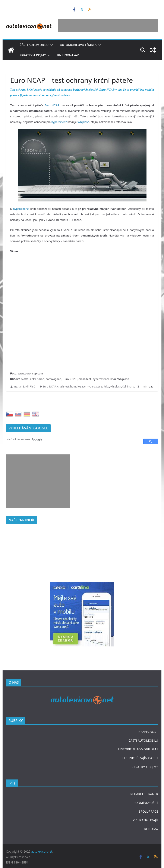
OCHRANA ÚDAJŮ (146, 820)
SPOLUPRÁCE (148, 811)
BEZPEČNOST (148, 732)
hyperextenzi (60, 122)
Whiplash (83, 122)
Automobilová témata (78, 45)
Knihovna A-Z (68, 55)
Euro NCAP (52, 105)
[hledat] (73, 439)
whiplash (116, 387)
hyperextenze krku (98, 387)
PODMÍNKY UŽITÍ (146, 803)
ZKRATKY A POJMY (145, 767)
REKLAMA (151, 829)
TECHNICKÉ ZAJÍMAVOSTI (140, 758)
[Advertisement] (108, 25)
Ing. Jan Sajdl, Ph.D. (25, 387)
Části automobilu (34, 45)
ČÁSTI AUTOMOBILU (143, 740)
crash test (63, 387)
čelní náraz (129, 387)
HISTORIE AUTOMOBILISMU (138, 749)
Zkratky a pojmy (33, 55)
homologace (78, 387)
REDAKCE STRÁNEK (144, 794)
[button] (51, 45)
